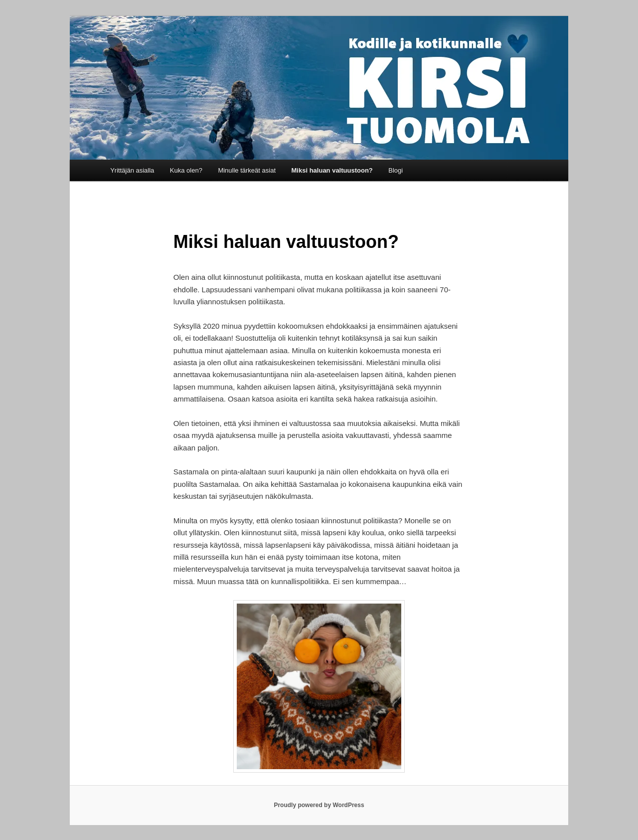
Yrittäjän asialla (132, 170)
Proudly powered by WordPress (319, 805)
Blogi (396, 170)
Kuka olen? (186, 170)
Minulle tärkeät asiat (247, 170)
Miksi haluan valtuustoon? (332, 170)
